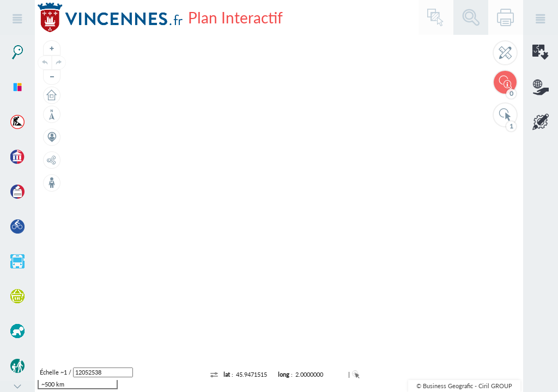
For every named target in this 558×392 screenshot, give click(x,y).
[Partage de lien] (52, 160)
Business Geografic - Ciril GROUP (468, 386)
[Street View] (52, 183)
